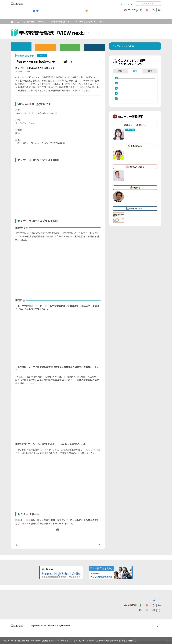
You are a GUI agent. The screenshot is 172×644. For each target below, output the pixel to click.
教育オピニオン (94, 9)
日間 (120, 88)
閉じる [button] (163, 640)
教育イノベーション (153, 9)
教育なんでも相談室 (115, 9)
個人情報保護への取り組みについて (138, 629)
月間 (150, 88)
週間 (135, 88)
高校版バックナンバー (46, 47)
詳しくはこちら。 (149, 640)
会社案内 (158, 629)
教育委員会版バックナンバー (70, 47)
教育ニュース (69, 9)
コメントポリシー (82, 4)
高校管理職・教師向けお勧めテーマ (84, 17)
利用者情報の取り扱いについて (105, 4)
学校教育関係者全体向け (60, 22)
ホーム (16, 22)
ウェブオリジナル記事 (21, 46)
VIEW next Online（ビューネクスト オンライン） (22, 603)
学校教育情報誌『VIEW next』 (36, 17)
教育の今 (134, 9)
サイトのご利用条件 (63, 4)
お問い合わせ (127, 4)
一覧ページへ (58, 548)
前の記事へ (23, 548)
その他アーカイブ (95, 47)
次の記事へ (92, 548)
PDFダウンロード (60, 533)
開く (138, 4)
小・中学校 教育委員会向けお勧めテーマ (135, 17)
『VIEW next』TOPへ (105, 33)
